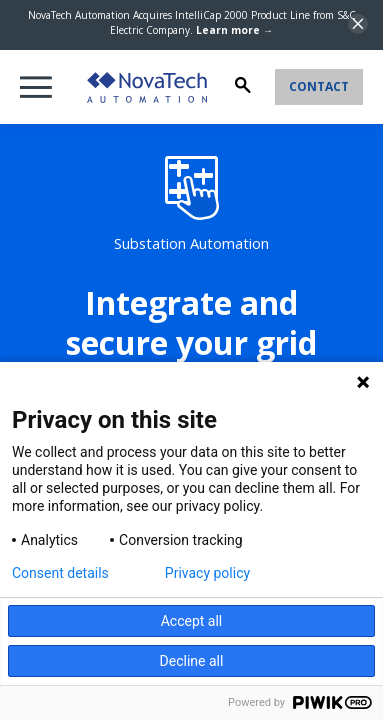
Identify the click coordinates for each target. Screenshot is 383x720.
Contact (319, 86)
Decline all (192, 661)
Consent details (60, 573)
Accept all (192, 621)
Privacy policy (207, 573)
